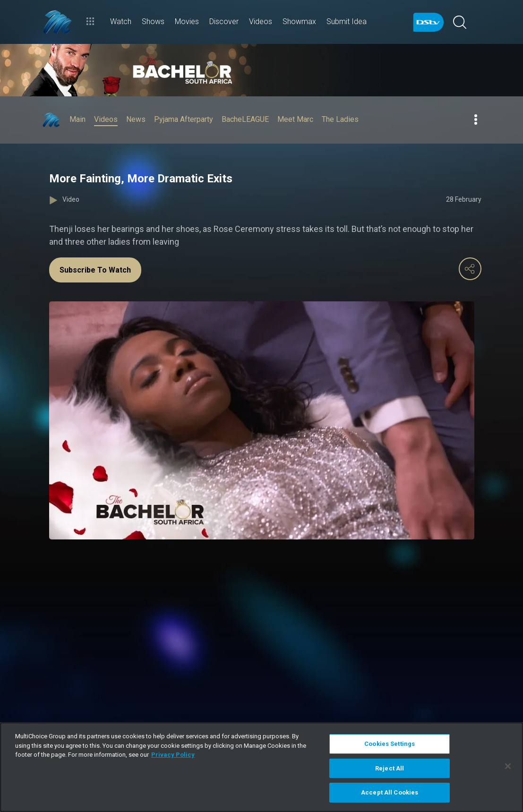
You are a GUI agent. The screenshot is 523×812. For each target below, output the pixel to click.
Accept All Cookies (390, 792)
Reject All (390, 768)
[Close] (508, 766)
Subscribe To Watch (95, 270)
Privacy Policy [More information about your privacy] (173, 755)
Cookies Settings (390, 744)
